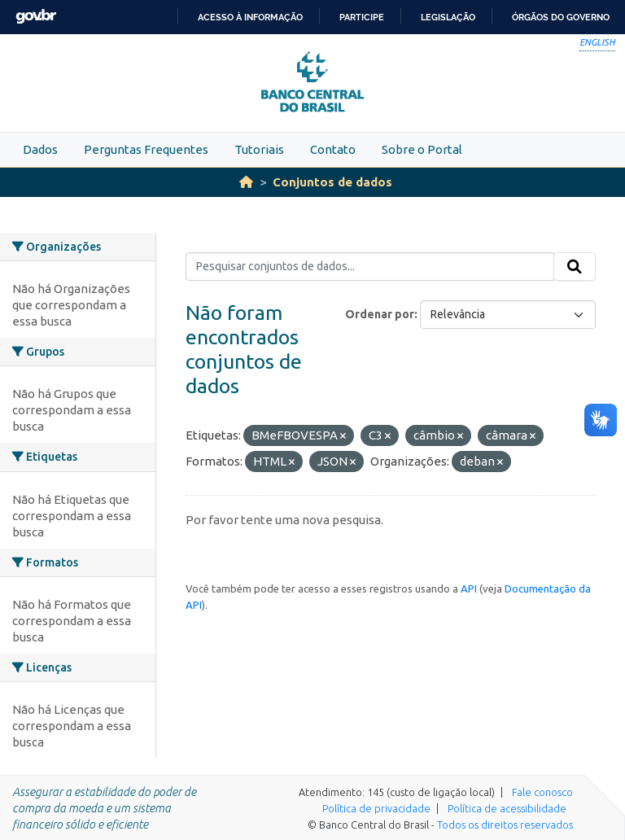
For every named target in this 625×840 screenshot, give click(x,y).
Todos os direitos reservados (505, 825)
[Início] (246, 182)
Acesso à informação (250, 17)
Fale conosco (542, 792)
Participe (362, 17)
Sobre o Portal (422, 149)
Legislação (448, 17)
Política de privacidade (376, 808)
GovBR (36, 17)
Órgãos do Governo (561, 17)
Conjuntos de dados (332, 182)
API (469, 588)
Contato (333, 149)
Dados (40, 149)
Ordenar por (380, 314)
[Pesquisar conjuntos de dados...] (370, 267)
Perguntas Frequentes (146, 149)
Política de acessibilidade (507, 808)
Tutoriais (259, 149)
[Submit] (575, 267)
